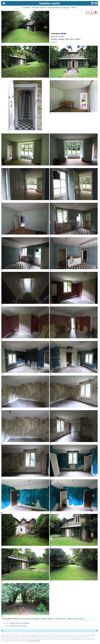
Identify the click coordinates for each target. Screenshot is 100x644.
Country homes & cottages (19, 623)
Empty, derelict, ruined (18, 626)
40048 (74, 7)
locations (26, 7)
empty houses (60, 619)
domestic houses (39, 7)
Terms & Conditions (34, 641)
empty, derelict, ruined (75, 619)
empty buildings (47, 619)
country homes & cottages (59, 7)
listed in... (54, 42)
